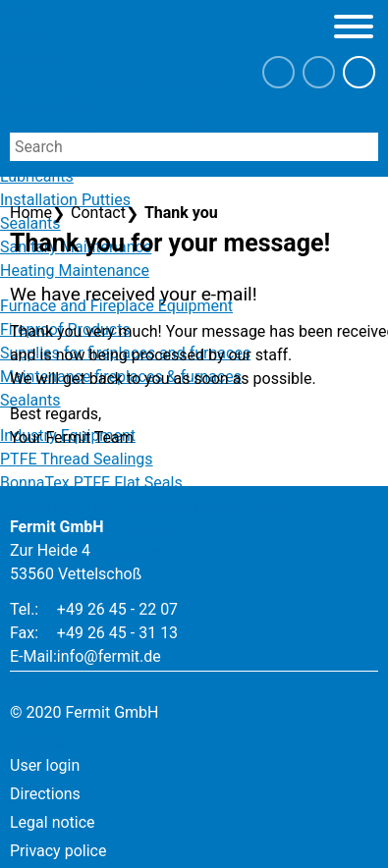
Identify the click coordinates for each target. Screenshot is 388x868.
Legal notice (53, 822)
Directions (45, 794)
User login (45, 765)
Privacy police (58, 851)
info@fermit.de (109, 656)
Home (31, 213)
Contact (98, 213)
